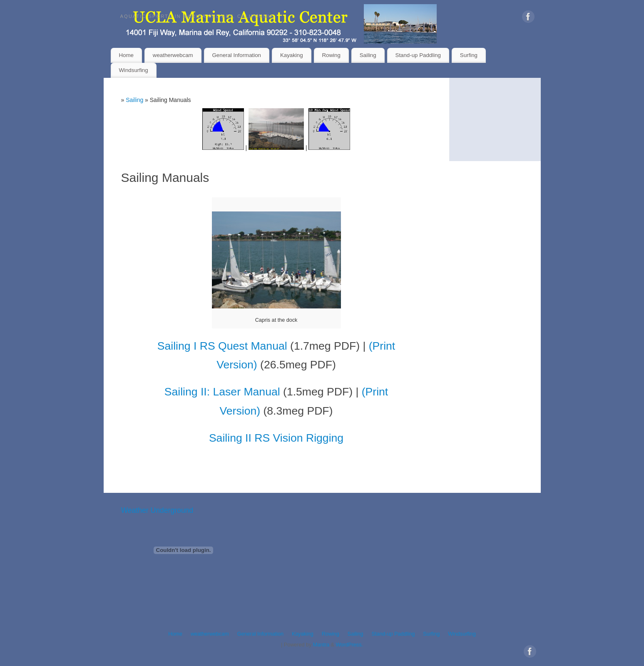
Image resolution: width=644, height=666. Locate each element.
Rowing (331, 55)
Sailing (368, 55)
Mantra (321, 645)
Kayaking (292, 55)
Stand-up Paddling (418, 55)
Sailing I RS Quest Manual (222, 346)
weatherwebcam (173, 55)
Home (126, 55)
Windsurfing (133, 70)
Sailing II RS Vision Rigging (276, 438)
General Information (237, 55)
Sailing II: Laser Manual (222, 392)
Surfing (469, 55)
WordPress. (349, 645)
